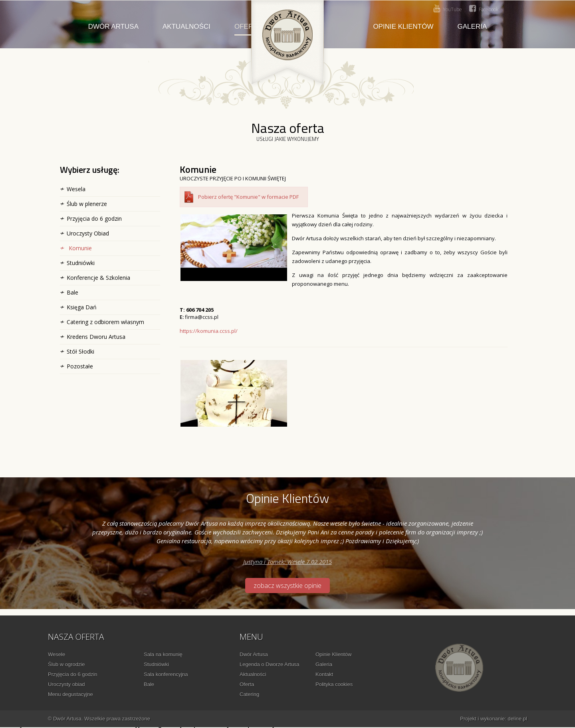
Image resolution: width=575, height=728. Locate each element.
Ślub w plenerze (87, 204)
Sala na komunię (163, 654)
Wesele (57, 654)
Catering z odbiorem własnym (105, 322)
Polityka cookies (334, 684)
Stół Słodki (80, 351)
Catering (249, 694)
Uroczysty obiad (66, 684)
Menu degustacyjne (70, 694)
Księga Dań (82, 307)
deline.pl (517, 719)
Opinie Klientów (333, 654)
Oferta (247, 684)
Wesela (76, 189)
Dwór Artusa (113, 27)
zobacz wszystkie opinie (287, 586)
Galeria (472, 27)
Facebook (484, 9)
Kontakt (324, 674)
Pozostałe (80, 366)
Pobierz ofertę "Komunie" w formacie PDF (248, 197)
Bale (72, 292)
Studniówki (81, 263)
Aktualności (186, 27)
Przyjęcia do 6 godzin (94, 219)
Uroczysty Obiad (88, 233)
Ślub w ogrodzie (66, 664)
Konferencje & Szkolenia (98, 278)
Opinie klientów (403, 27)
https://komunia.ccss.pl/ (209, 331)
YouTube (448, 9)
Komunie (80, 248)
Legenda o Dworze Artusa (270, 664)
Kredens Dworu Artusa (96, 337)
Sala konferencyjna (166, 674)
